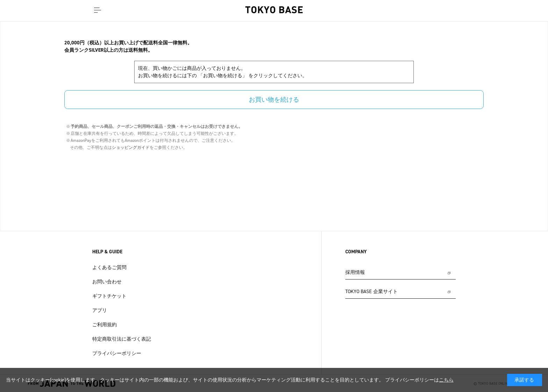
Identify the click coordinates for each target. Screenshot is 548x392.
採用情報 (355, 272)
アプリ (100, 310)
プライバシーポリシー (117, 353)
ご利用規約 (104, 325)
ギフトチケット (109, 296)
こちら (446, 380)
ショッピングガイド (131, 147)
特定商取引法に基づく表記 (122, 339)
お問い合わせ (107, 282)
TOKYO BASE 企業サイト (372, 292)
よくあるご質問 (109, 267)
